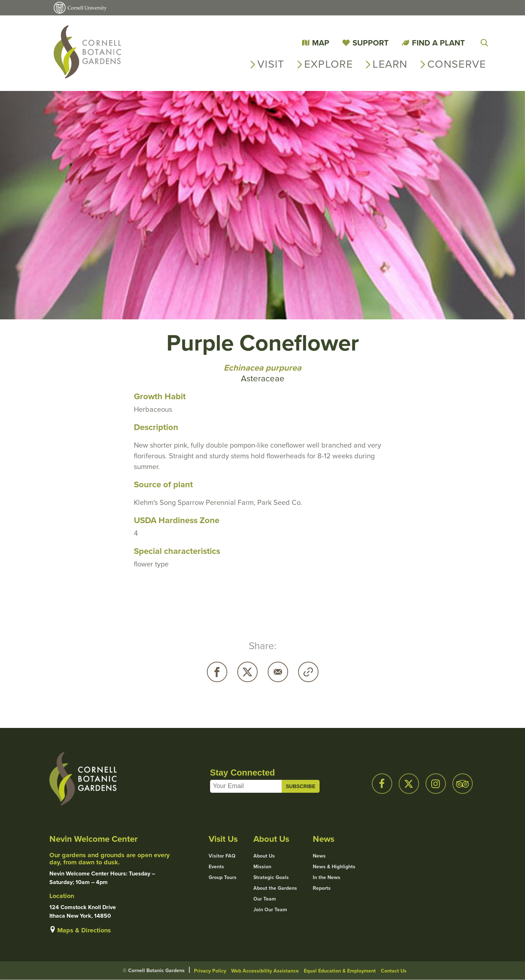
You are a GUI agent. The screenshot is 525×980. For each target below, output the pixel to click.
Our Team (265, 899)
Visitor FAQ (222, 856)
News (319, 856)
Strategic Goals (271, 878)
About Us (264, 856)
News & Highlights (334, 867)
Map (321, 43)
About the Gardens (275, 888)
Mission (262, 867)
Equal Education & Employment (340, 971)
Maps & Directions (84, 930)
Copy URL (308, 672)
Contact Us (394, 971)
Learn (390, 64)
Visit (271, 64)
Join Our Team (270, 910)
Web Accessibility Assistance (265, 971)
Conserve (457, 64)
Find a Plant (438, 43)
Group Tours (223, 878)
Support (371, 43)
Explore (329, 64)
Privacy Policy (210, 971)
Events (216, 867)
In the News (327, 878)
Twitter (247, 672)
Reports (322, 888)
